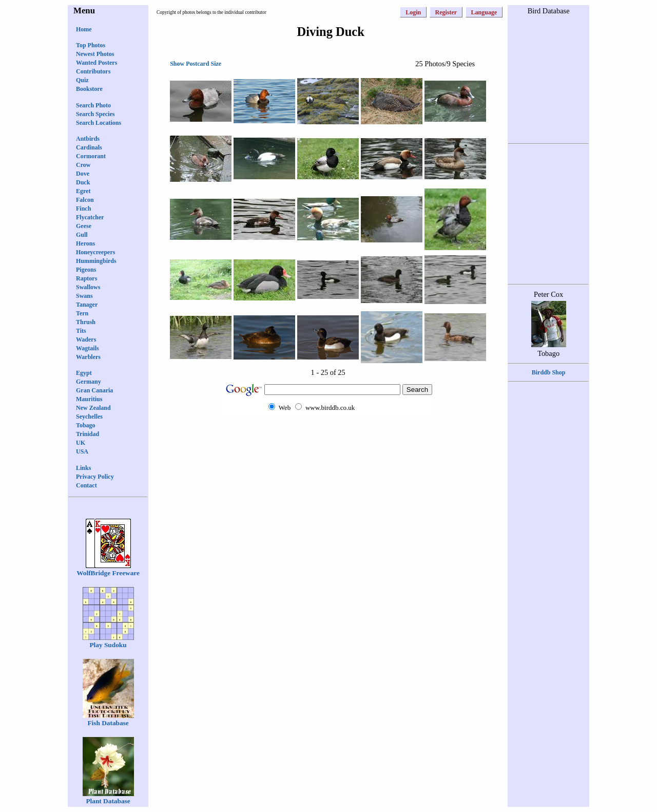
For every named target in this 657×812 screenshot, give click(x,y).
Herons (85, 243)
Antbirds (88, 139)
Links (83, 468)
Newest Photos (95, 54)
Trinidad (88, 434)
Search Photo (93, 105)
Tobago (86, 425)
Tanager (87, 305)
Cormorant (91, 156)
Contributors (93, 71)
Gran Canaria (94, 390)
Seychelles (89, 417)
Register (446, 12)
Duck (83, 182)
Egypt (84, 373)
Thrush (86, 322)
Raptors (86, 278)
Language (484, 12)
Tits (81, 331)
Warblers (88, 357)
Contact (86, 485)
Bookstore (89, 89)
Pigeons (86, 270)
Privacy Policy (95, 477)
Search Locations (99, 123)
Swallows (88, 287)
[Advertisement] (328, 435)
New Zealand (93, 408)
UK (81, 443)
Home (84, 29)
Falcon (85, 200)
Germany (89, 382)
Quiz (82, 80)
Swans (84, 296)
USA (82, 451)
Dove (83, 174)
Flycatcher (90, 217)
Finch (83, 209)
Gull (82, 235)
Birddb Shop (549, 372)
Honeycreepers (95, 252)
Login (413, 12)
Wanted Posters (96, 63)
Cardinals (89, 147)
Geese (84, 226)
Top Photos (91, 45)
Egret (83, 191)
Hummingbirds (96, 261)
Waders (86, 339)
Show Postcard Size (196, 64)
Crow (83, 165)
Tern (82, 313)
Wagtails (88, 348)
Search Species (95, 114)
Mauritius (89, 399)
